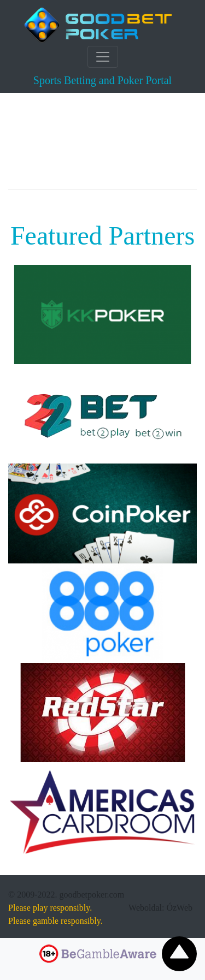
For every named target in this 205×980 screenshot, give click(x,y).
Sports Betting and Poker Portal (102, 80)
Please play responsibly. (50, 908)
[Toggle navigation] (103, 57)
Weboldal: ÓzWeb (160, 908)
